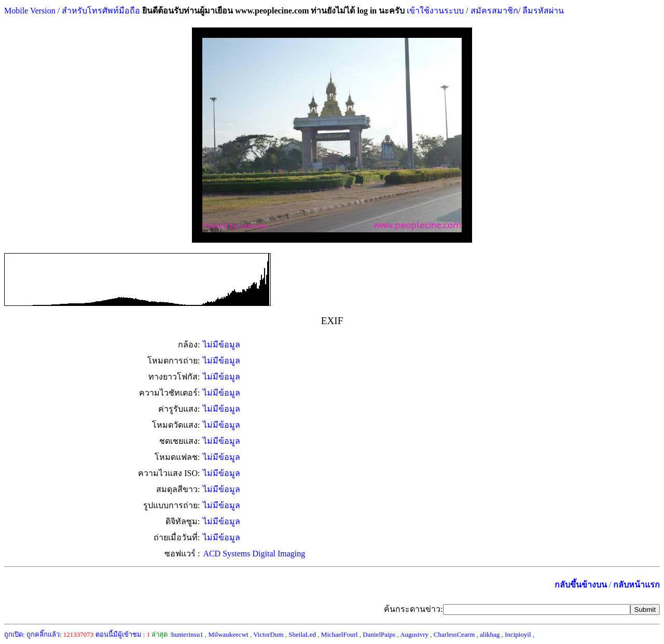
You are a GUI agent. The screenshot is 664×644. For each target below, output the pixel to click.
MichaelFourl (340, 634)
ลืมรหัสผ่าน (542, 11)
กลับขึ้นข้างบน (581, 585)
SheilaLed (302, 634)
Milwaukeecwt (228, 634)
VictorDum (268, 634)
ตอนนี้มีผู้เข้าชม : (123, 634)
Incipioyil (518, 634)
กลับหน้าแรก (637, 585)
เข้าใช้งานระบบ (434, 11)
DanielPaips (379, 634)
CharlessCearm (454, 634)
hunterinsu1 (187, 634)
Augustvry (414, 634)
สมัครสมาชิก (494, 11)
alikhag (490, 634)
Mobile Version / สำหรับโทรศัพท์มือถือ (72, 11)
